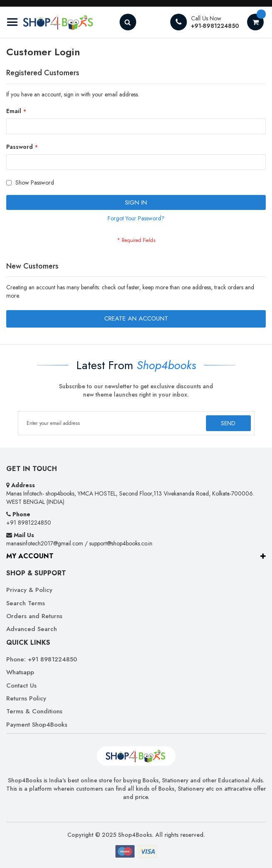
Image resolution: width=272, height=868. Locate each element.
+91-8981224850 (215, 26)
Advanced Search (32, 629)
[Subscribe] (228, 423)
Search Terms (26, 603)
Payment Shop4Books (37, 725)
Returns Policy (26, 699)
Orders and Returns (34, 616)
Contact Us (21, 686)
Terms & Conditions (34, 711)
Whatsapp (20, 672)
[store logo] (50, 22)
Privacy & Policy (29, 590)
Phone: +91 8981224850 (42, 660)
